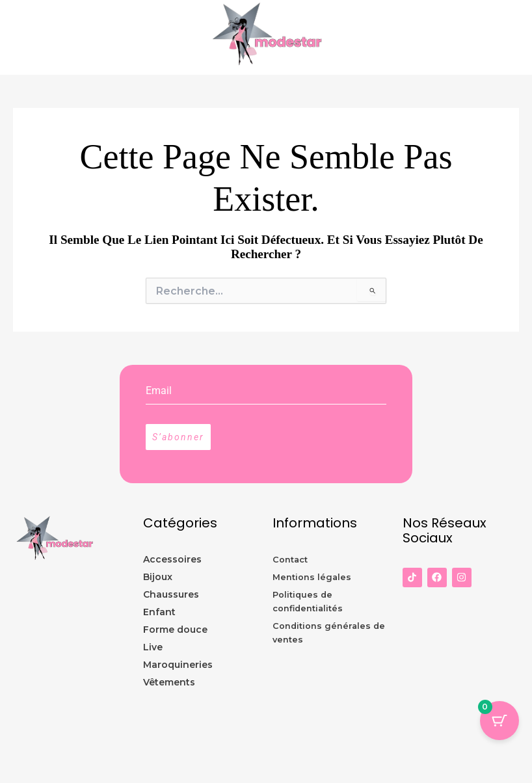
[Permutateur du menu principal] (519, 38)
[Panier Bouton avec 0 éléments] (499, 721)
